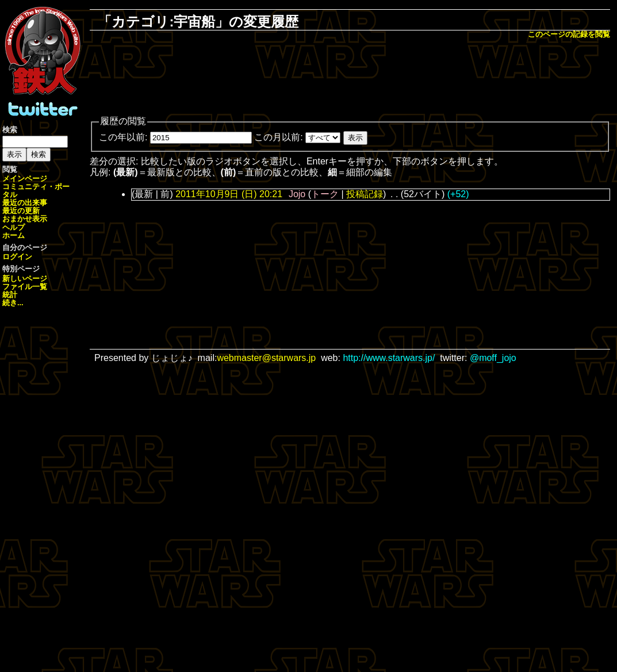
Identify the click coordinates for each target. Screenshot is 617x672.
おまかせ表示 (25, 219)
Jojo (297, 194)
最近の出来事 (25, 203)
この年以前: (123, 137)
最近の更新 (21, 211)
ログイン (17, 257)
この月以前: (278, 137)
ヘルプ (14, 227)
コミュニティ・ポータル (36, 191)
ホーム (14, 235)
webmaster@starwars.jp (266, 358)
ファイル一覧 (25, 287)
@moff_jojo (493, 358)
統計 (10, 295)
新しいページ (25, 279)
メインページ (25, 178)
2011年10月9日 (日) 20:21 (229, 194)
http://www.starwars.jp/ (389, 358)
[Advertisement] (350, 78)
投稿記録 (365, 194)
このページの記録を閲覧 (569, 34)
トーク (325, 194)
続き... (13, 303)
